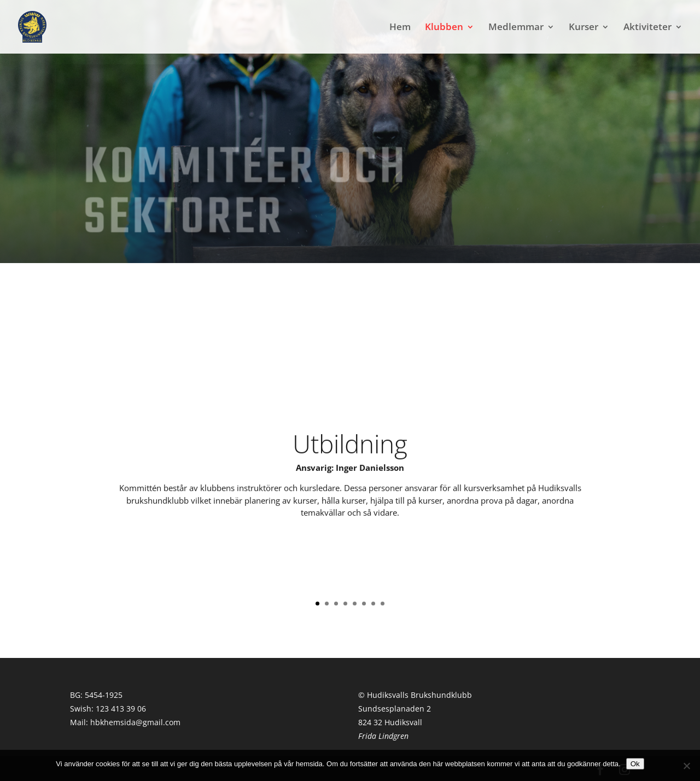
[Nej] (686, 766)
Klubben (444, 28)
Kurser (584, 28)
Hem (400, 28)
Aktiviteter (647, 28)
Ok (635, 764)
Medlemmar (516, 28)
